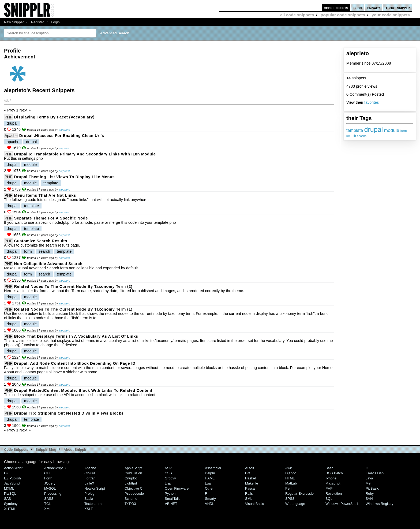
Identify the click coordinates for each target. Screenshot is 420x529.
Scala (89, 499)
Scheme (131, 499)
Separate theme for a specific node (51, 218)
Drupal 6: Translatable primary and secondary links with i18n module (85, 154)
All (6, 100)
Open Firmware (177, 488)
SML (249, 499)
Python (170, 493)
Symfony (11, 504)
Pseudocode (134, 493)
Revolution (334, 493)
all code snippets (297, 15)
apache (362, 136)
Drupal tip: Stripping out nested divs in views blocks (69, 413)
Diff (248, 473)
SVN (369, 499)
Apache (11, 136)
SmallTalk (172, 499)
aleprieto (64, 130)
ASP (168, 468)
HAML (210, 478)
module (391, 130)
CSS (168, 473)
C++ (47, 473)
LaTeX (89, 483)
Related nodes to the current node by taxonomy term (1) (73, 309)
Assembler (213, 468)
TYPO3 (130, 504)
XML (48, 509)
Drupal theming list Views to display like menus (65, 177)
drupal (373, 129)
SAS (7, 499)
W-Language (295, 504)
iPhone (331, 478)
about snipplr (398, 8)
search (351, 136)
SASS (49, 499)
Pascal (250, 488)
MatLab (291, 483)
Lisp (168, 483)
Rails (249, 493)
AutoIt (250, 468)
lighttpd (131, 483)
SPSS (290, 499)
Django (291, 473)
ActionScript (13, 468)
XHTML (10, 509)
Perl (288, 488)
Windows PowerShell (342, 504)
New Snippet (14, 22)
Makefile (252, 483)
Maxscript (333, 483)
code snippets (336, 8)
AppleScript (133, 468)
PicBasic (372, 488)
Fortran (90, 478)
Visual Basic (254, 504)
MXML (9, 488)
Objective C (134, 488)
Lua (208, 483)
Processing (53, 493)
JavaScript (12, 483)
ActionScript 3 (55, 468)
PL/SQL (10, 493)
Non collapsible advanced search (48, 264)
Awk (288, 468)
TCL (47, 504)
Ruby (370, 493)
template (355, 130)
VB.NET (171, 504)
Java (369, 478)
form (404, 131)
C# (6, 473)
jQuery (50, 483)
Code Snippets (16, 450)
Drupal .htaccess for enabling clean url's (62, 136)
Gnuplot (131, 478)
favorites (372, 102)
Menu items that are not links (45, 195)
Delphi (210, 473)
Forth (48, 478)
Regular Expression (300, 493)
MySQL (50, 488)
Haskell (251, 478)
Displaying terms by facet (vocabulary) (54, 117)
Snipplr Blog (46, 450)
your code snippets (391, 15)
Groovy (170, 478)
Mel (368, 483)
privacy (374, 8)
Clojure (90, 473)
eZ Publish (12, 478)
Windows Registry (380, 504)
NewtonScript (95, 488)
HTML (290, 478)
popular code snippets (343, 15)
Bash (329, 468)
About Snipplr (75, 450)
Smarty (210, 499)
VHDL (210, 504)
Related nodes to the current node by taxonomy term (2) (73, 286)
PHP (9, 117)
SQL (329, 499)
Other (209, 488)
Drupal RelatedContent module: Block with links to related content (83, 390)
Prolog (89, 493)
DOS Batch (334, 473)
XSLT (89, 509)
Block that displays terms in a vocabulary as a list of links (76, 336)
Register (37, 22)
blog (358, 8)
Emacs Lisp (375, 473)
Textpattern (93, 504)
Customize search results (41, 241)
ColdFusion (133, 473)
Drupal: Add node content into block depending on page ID (75, 363)
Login (55, 22)
